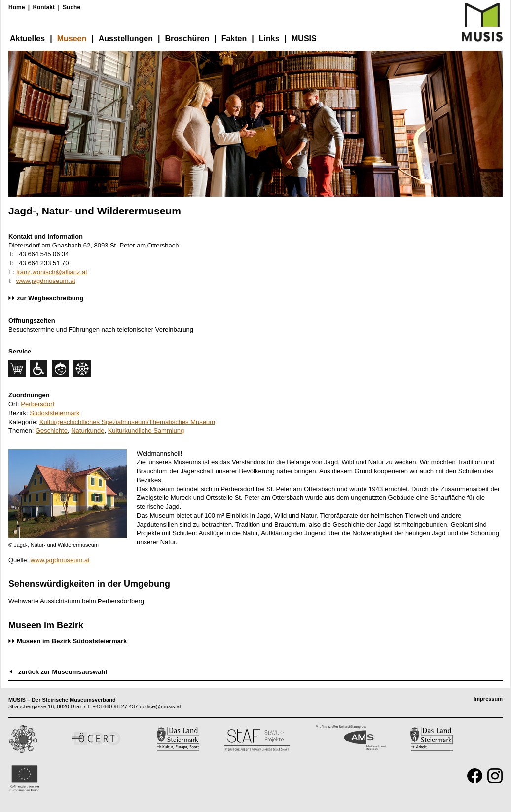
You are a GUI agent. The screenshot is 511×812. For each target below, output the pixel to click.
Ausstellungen (126, 39)
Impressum (488, 699)
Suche (72, 7)
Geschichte (52, 431)
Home (17, 7)
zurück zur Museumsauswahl (63, 672)
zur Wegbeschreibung (50, 298)
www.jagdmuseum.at (46, 281)
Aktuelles (27, 39)
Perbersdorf (37, 404)
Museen (72, 39)
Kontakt (44, 7)
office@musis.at (162, 706)
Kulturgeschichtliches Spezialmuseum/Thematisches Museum (127, 422)
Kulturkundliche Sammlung (146, 431)
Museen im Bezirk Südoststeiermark (72, 641)
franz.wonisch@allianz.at (52, 272)
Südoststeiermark (55, 413)
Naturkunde (88, 431)
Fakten (234, 39)
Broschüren (187, 39)
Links (269, 39)
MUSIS (304, 39)
